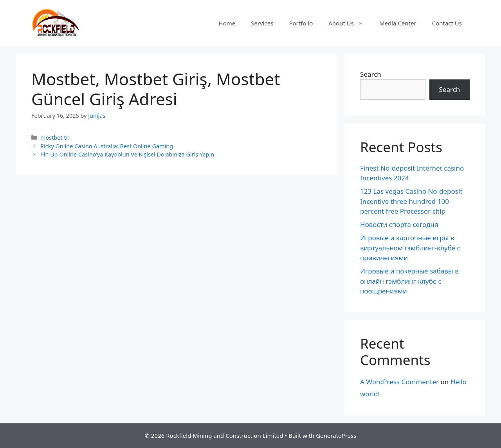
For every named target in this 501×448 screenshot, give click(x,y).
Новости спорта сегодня (399, 224)
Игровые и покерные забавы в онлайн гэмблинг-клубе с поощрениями (409, 281)
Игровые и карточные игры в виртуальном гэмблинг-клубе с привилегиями (410, 248)
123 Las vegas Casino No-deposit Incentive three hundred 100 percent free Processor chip (411, 201)
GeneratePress (336, 435)
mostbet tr (54, 138)
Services (262, 23)
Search (371, 74)
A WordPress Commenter (399, 382)
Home (227, 23)
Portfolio (301, 23)
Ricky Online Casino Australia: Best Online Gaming (107, 146)
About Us (350, 23)
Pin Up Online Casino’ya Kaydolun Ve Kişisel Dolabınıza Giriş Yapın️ (127, 154)
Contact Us (447, 23)
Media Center (398, 23)
